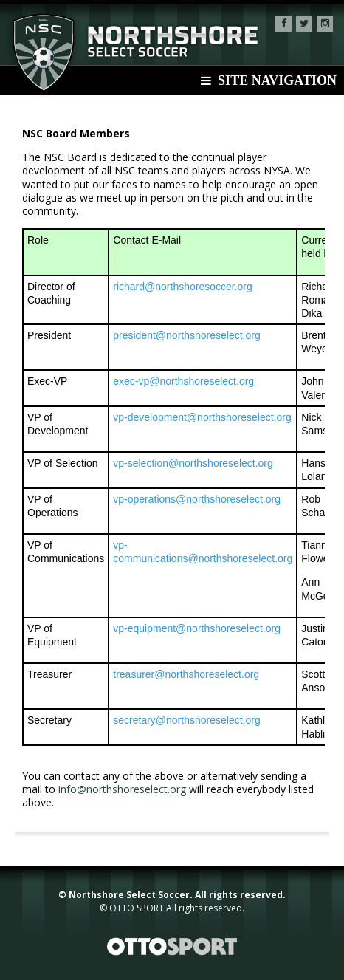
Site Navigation (269, 80)
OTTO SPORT (137, 908)
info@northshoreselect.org (122, 789)
